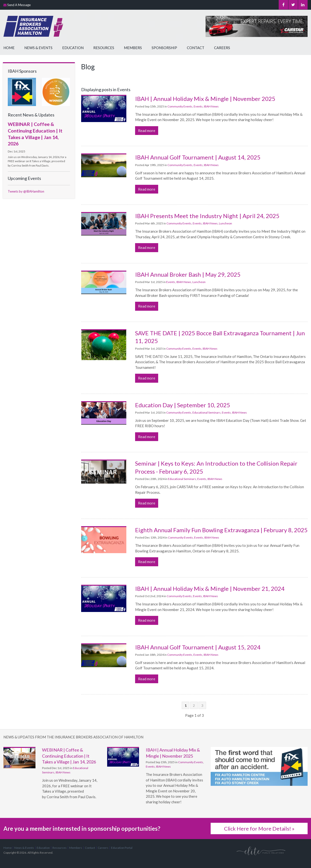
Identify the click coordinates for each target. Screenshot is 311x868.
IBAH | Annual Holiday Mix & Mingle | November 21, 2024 (210, 589)
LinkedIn (303, 5)
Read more (147, 131)
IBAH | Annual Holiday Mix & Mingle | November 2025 (205, 99)
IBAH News (211, 106)
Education (73, 48)
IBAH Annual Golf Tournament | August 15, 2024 (198, 647)
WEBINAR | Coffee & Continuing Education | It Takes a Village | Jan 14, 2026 (69, 756)
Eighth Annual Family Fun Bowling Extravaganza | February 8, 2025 (221, 530)
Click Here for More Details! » (259, 828)
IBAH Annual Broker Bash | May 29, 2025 (188, 274)
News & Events (38, 48)
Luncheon (225, 223)
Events (198, 106)
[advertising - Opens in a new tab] (22, 91)
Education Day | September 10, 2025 (183, 405)
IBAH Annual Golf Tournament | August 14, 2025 (198, 157)
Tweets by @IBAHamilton (26, 191)
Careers (222, 48)
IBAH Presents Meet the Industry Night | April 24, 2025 (207, 216)
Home (9, 48)
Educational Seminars (207, 412)
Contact (196, 48)
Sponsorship (164, 48)
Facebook (283, 5)
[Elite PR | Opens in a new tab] (261, 851)
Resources (104, 48)
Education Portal (122, 848)
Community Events (180, 106)
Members (133, 48)
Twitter (293, 5)
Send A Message (19, 5)
